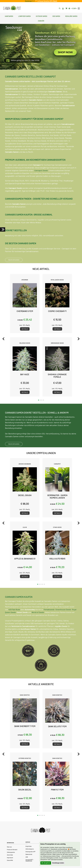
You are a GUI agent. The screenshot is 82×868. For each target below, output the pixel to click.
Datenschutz (29, 854)
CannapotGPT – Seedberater (30, 860)
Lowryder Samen (24, 16)
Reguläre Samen (71, 16)
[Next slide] (79, 339)
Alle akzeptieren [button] (46, 863)
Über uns (9, 847)
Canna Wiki (10, 860)
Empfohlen (29, 846)
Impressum (10, 858)
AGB (27, 857)
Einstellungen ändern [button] (58, 863)
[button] (39, 400)
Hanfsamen (9, 16)
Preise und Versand (12, 850)
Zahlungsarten (11, 852)
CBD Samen (56, 16)
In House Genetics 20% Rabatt (47, 1)
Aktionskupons (30, 849)
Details (25, 329)
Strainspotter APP (30, 852)
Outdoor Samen (41, 16)
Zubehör (41, 21)
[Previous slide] (3, 339)
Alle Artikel (10, 855)
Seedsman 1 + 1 (30, 1)
